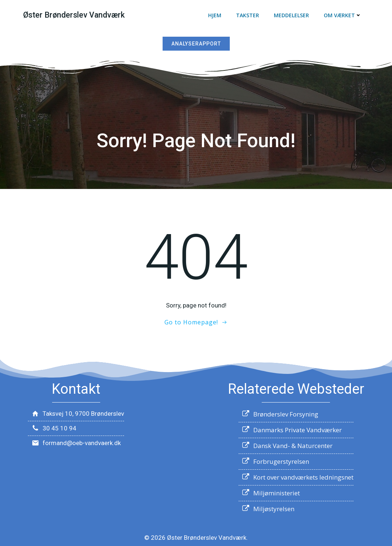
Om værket (343, 15)
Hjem (215, 15)
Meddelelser (292, 15)
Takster (248, 15)
